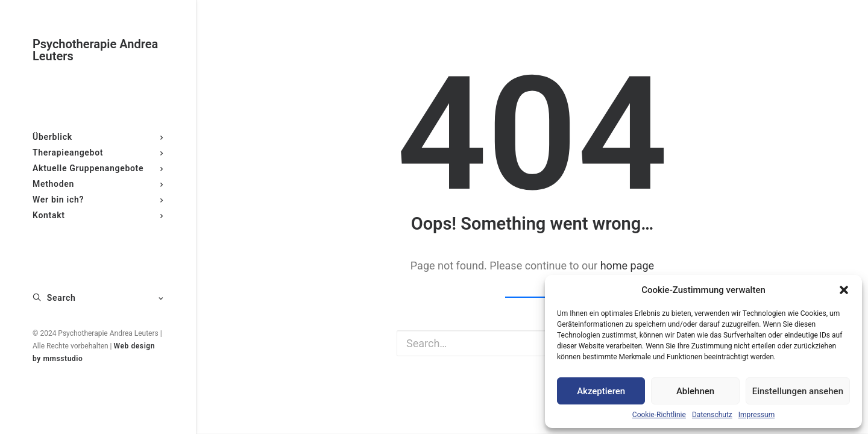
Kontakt (98, 215)
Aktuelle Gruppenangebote (98, 168)
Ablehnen (695, 391)
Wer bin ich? (98, 200)
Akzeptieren (601, 391)
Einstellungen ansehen (798, 391)
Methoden (98, 184)
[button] (844, 290)
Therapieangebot (98, 153)
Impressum (756, 415)
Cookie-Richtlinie (659, 415)
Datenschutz (712, 415)
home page (627, 266)
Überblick (98, 137)
